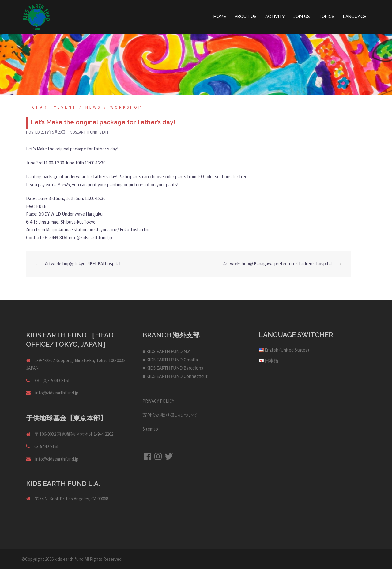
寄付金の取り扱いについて (170, 415)
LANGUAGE (355, 17)
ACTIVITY (275, 17)
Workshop (126, 107)
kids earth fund (69, 559)
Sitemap (150, 429)
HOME (220, 17)
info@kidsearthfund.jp (57, 393)
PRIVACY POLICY (158, 401)
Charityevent (54, 107)
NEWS (93, 107)
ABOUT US (246, 17)
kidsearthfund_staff (89, 132)
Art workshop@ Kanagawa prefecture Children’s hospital (277, 264)
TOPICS (326, 17)
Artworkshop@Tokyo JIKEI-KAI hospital (83, 264)
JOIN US (302, 17)
